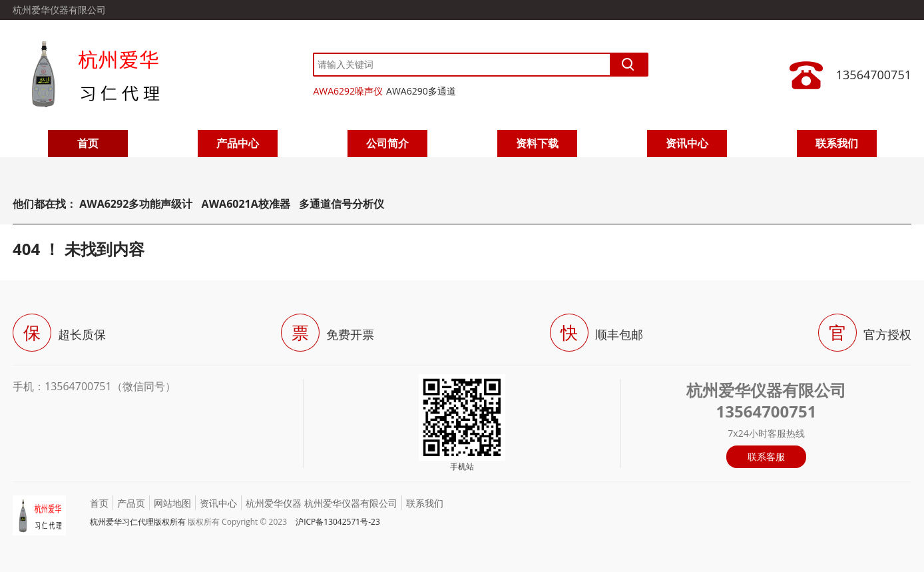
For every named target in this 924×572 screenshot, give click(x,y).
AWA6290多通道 (421, 91)
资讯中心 (687, 143)
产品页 (131, 503)
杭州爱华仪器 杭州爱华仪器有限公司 (322, 503)
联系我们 (837, 143)
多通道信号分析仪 (342, 204)
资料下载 (537, 143)
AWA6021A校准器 (247, 204)
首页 (88, 143)
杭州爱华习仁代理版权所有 (138, 522)
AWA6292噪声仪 (348, 91)
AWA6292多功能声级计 (136, 204)
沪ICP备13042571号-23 (338, 522)
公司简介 (387, 143)
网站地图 (172, 503)
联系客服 (766, 456)
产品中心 (238, 143)
